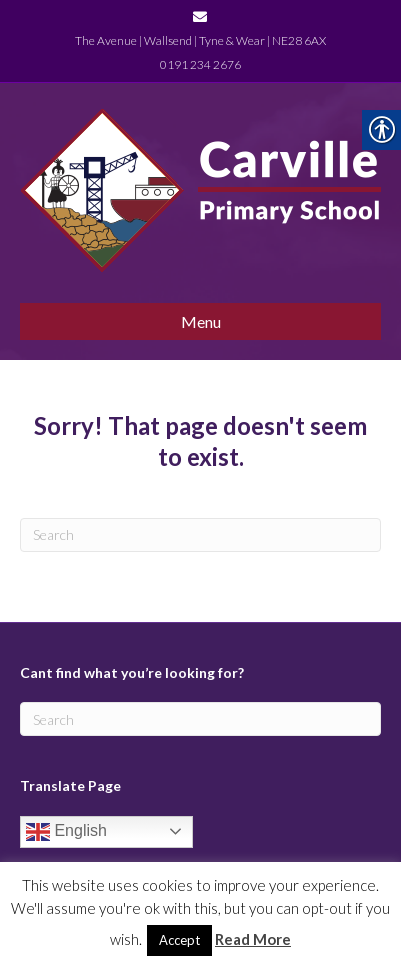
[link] (200, 15)
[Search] (200, 535)
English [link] (66, 832)
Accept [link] (179, 940)
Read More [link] (253, 939)
